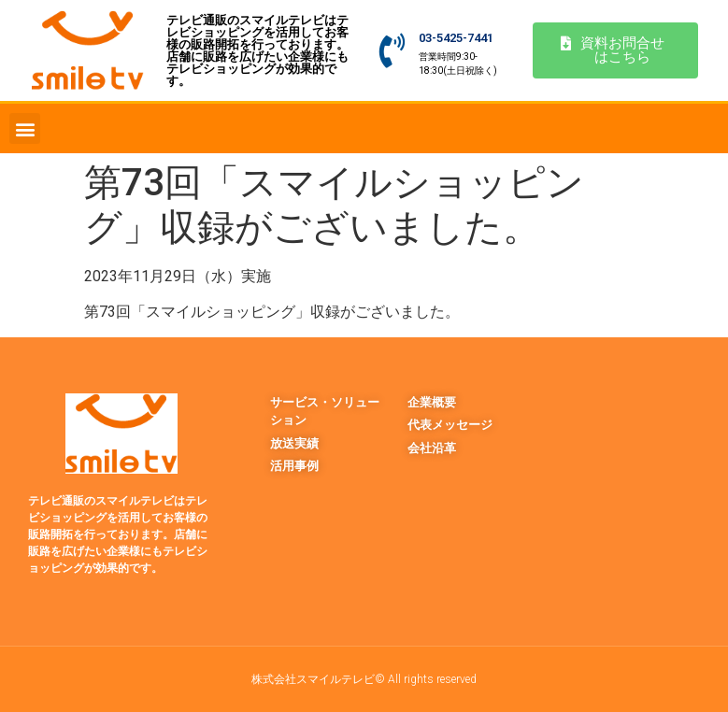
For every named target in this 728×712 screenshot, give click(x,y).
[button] (25, 128)
